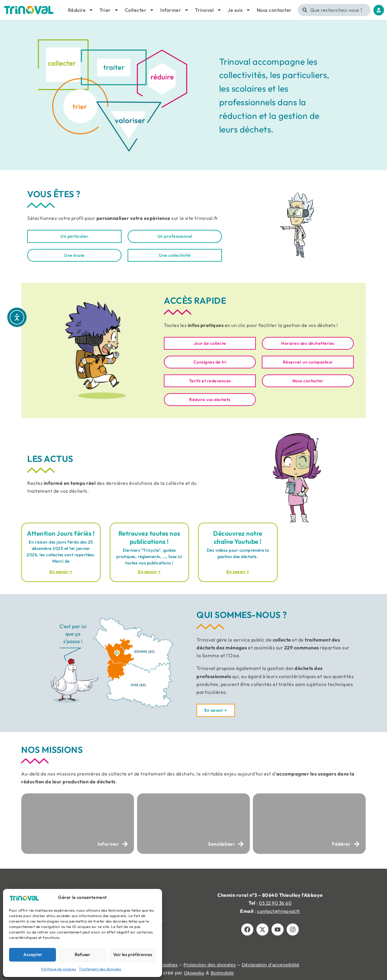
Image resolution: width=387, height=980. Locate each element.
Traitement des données (100, 969)
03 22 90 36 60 (275, 903)
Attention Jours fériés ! (61, 535)
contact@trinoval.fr (279, 911)
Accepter (33, 954)
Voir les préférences (133, 954)
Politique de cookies (59, 969)
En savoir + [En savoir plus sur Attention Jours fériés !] (61, 574)
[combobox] (334, 10)
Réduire (81, 10)
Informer (175, 10)
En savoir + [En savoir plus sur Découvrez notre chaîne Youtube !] (238, 574)
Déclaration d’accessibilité (273, 965)
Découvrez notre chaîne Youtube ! (238, 539)
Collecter (140, 10)
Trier (109, 10)
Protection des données (210, 965)
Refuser (82, 954)
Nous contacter (274, 10)
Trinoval (208, 10)
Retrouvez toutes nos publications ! (149, 539)
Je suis (239, 10)
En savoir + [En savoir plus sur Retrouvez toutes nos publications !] (150, 574)
